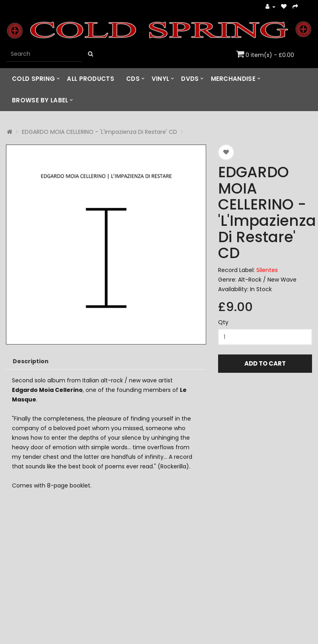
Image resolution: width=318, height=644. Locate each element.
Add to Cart (265, 363)
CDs (133, 79)
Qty (223, 322)
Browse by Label (40, 100)
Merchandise (233, 79)
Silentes (267, 270)
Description (31, 361)
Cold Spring (33, 79)
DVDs (190, 79)
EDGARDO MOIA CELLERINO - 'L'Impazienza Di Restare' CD (99, 132)
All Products (91, 79)
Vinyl (161, 79)
